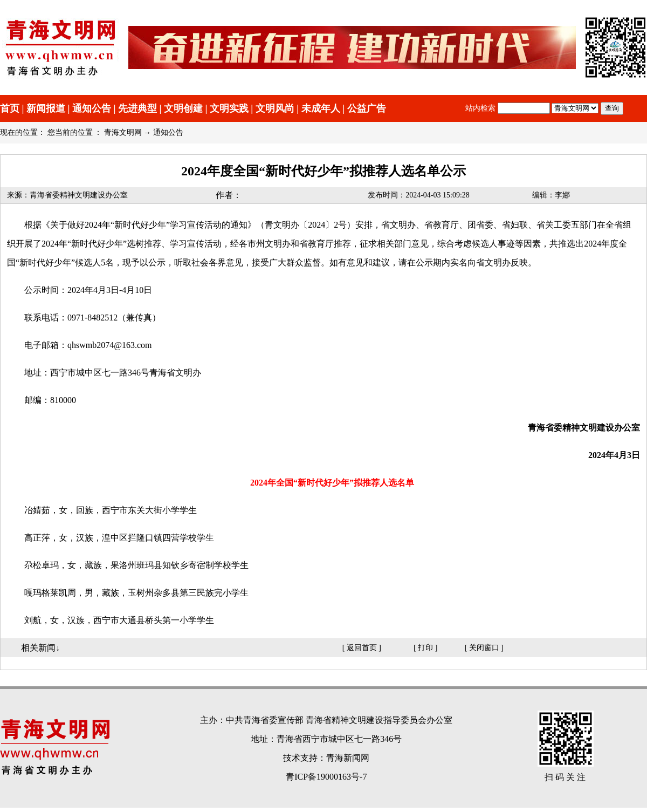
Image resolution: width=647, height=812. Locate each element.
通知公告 (92, 108)
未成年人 (321, 108)
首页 (10, 108)
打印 (425, 648)
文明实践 (229, 108)
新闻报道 (46, 108)
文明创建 (183, 108)
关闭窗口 (484, 648)
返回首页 (362, 648)
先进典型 (137, 108)
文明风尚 (275, 108)
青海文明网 (123, 132)
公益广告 (367, 108)
